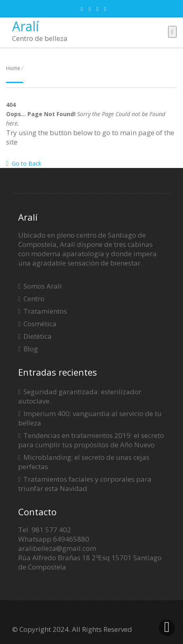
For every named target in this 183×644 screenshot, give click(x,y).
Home (13, 68)
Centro (34, 299)
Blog (31, 349)
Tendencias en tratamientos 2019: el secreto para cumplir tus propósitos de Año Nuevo (91, 440)
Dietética (38, 336)
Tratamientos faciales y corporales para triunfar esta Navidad (85, 484)
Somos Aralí (43, 286)
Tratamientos (45, 311)
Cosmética (40, 324)
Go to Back (24, 163)
